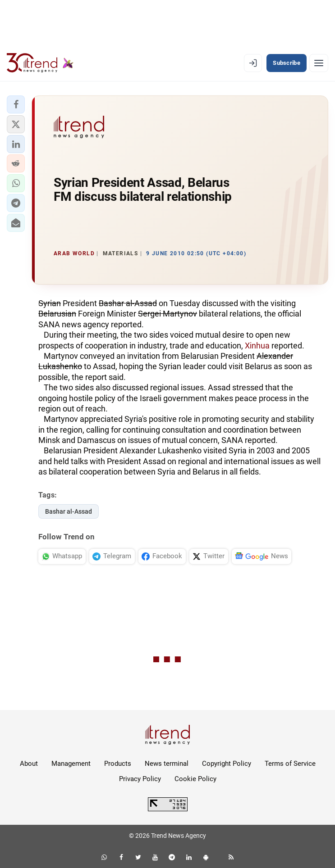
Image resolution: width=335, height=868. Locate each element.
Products (118, 764)
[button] (16, 104)
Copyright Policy (227, 764)
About (29, 764)
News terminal (167, 764)
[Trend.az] (40, 63)
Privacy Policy (140, 779)
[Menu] (319, 63)
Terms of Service (290, 764)
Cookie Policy (195, 779)
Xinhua (257, 346)
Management (71, 764)
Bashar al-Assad (69, 511)
